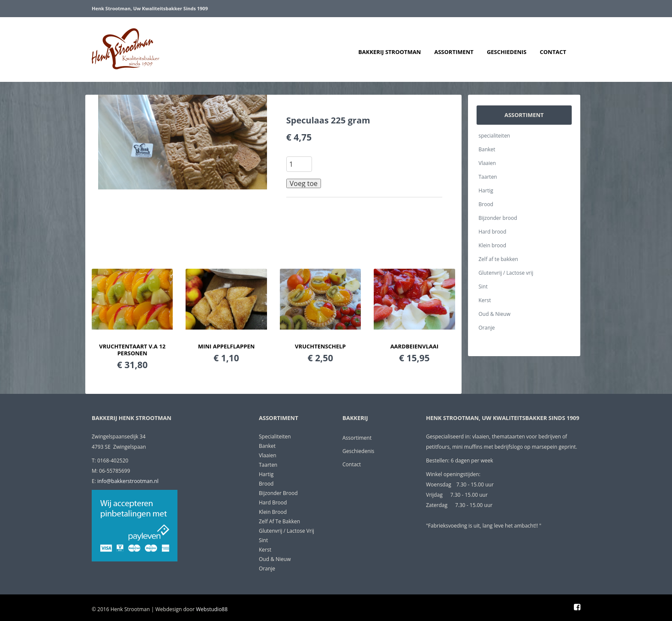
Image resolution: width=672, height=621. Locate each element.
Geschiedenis (507, 52)
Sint (483, 286)
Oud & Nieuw (495, 314)
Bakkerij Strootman (390, 52)
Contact (553, 52)
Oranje (487, 328)
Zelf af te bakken (498, 259)
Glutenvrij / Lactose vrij (506, 273)
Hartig (486, 190)
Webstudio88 (212, 609)
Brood (486, 204)
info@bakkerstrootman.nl (128, 481)
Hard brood (493, 232)
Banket (487, 149)
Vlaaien (487, 163)
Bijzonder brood (498, 218)
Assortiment (454, 52)
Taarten (488, 177)
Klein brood (493, 245)
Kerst (485, 300)
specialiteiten (495, 136)
